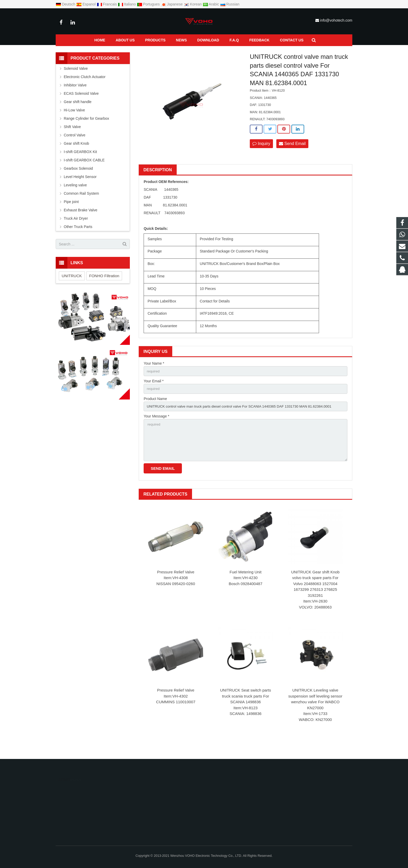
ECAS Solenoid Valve (81, 106)
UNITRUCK (72, 288)
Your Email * (154, 394)
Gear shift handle (78, 114)
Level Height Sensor (80, 189)
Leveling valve (75, 198)
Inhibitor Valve (75, 98)
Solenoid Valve (76, 81)
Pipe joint (71, 214)
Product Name (155, 412)
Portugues (149, 4)
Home (60, 51)
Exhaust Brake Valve (81, 223)
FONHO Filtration (104, 288)
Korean (193, 4)
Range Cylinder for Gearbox (86, 131)
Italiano (127, 4)
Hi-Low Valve (74, 123)
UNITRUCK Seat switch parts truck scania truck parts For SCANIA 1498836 (246, 711)
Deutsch (66, 4)
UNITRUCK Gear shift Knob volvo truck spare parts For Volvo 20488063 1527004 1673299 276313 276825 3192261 (315, 599)
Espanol (86, 4)
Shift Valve (72, 139)
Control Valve (100, 51)
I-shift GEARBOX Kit (80, 164)
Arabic (211, 4)
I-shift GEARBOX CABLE (84, 173)
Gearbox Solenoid (78, 181)
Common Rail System (81, 206)
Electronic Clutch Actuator (85, 89)
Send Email (292, 156)
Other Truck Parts (78, 239)
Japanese (172, 4)
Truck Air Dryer (76, 231)
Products (78, 51)
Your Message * (156, 430)
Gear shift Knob (76, 156)
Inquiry (261, 156)
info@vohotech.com (336, 20)
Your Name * (154, 376)
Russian (230, 4)
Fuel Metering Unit (246, 587)
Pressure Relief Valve (176, 587)
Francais (107, 4)
